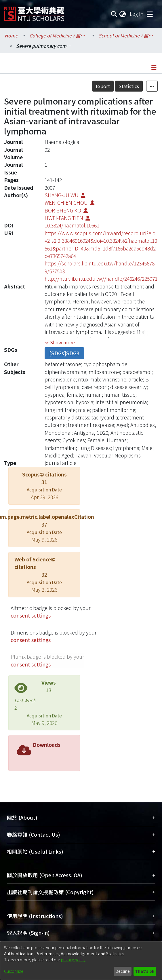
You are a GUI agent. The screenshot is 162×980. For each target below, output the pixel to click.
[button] (60, 342)
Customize (14, 971)
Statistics (129, 86)
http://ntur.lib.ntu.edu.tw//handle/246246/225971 (101, 279)
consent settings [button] (31, 615)
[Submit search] (114, 14)
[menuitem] (123, 14)
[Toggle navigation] (150, 14)
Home (11, 35)
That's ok (145, 971)
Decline (123, 971)
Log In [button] (137, 14)
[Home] (34, 12)
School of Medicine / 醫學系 (127, 35)
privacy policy (73, 960)
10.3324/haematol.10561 (72, 225)
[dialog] (81, 961)
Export (103, 86)
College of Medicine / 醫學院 (58, 35)
